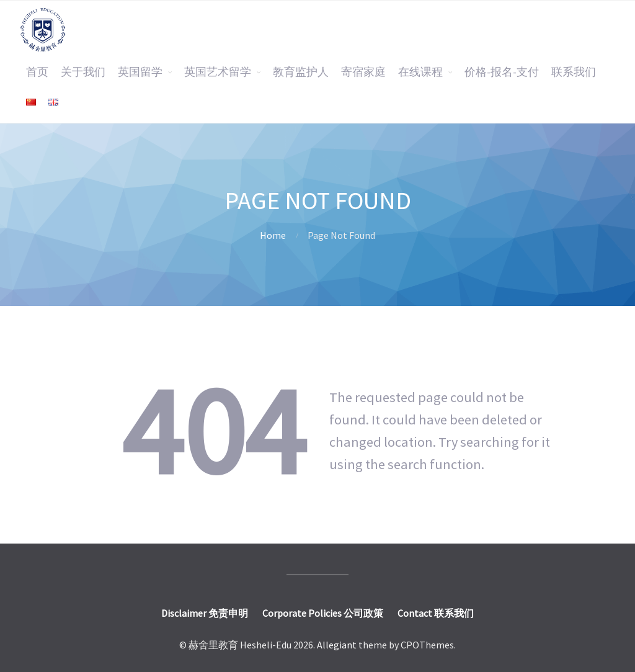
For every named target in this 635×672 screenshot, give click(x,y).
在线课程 (420, 72)
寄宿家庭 (363, 72)
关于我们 (83, 72)
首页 (37, 72)
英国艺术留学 (218, 72)
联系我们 (574, 72)
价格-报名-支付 (502, 72)
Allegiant (337, 645)
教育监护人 (301, 72)
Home (273, 235)
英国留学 (140, 72)
